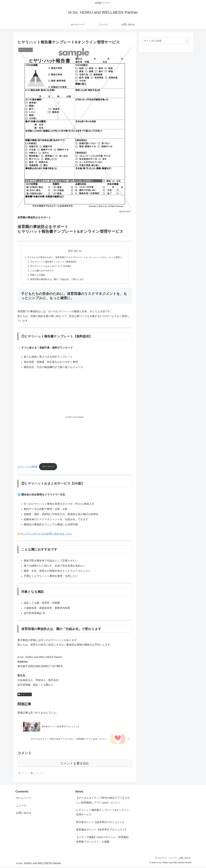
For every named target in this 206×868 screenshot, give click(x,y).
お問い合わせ (24, 814)
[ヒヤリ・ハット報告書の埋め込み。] (75, 418)
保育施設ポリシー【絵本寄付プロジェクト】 (102, 831)
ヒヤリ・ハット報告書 (27, 468)
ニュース (21, 807)
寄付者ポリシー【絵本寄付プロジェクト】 (100, 823)
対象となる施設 (35, 276)
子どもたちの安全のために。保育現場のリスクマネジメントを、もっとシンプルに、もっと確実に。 (76, 257)
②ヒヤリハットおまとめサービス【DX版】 (49, 267)
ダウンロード (48, 468)
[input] (166, 41)
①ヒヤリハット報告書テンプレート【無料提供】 (52, 262)
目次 (71, 251)
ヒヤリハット (25, 696)
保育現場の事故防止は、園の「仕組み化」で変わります (56, 280)
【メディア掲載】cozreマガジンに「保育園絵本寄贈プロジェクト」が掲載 (102, 841)
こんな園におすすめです (40, 271)
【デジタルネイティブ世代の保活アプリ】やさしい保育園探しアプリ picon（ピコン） (103, 801)
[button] (187, 41)
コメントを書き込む (75, 765)
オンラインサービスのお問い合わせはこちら (46, 535)
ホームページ (24, 799)
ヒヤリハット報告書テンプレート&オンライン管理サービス (103, 814)
